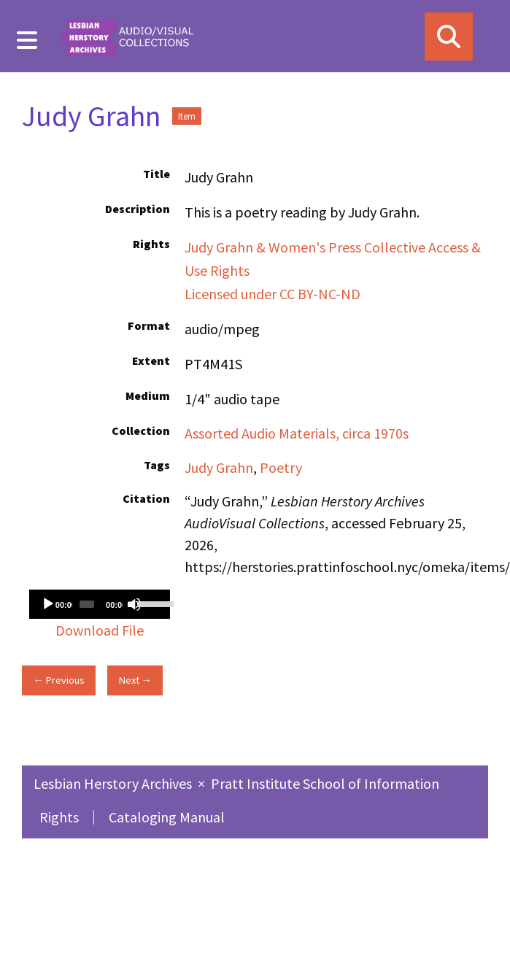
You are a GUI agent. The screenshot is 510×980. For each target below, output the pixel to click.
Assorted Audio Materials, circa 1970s (297, 433)
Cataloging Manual (167, 817)
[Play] (48, 604)
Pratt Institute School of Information (325, 783)
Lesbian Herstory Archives (114, 783)
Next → (135, 680)
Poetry (281, 467)
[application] (100, 604)
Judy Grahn (219, 467)
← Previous (58, 680)
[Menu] (27, 40)
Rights (59, 817)
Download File (100, 630)
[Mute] (134, 604)
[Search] (449, 36)
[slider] (87, 604)
